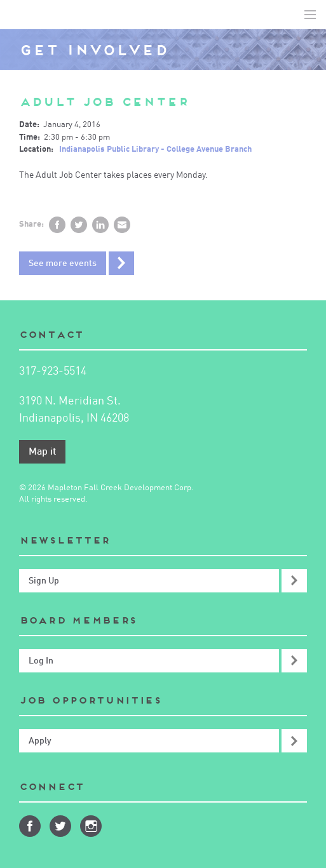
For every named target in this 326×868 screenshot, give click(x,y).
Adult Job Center (104, 102)
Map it (42, 452)
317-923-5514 (53, 371)
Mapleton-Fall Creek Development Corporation (20, 15)
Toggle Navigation (310, 15)
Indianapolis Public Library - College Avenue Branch (155, 150)
